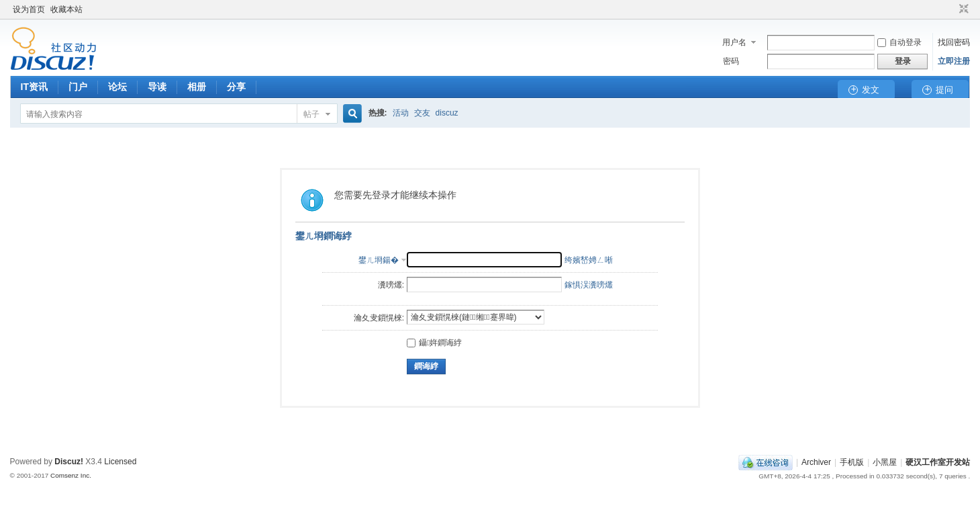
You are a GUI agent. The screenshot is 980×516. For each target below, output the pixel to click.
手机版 (852, 462)
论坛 (117, 87)
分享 (236, 87)
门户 (78, 87)
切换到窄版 (962, 9)
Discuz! (69, 462)
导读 (157, 87)
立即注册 (954, 61)
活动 (401, 113)
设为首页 (29, 9)
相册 (197, 87)
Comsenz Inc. (71, 475)
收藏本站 (66, 9)
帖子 (311, 114)
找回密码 (954, 42)
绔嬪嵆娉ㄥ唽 (589, 260)
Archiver (816, 462)
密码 (731, 61)
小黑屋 (885, 462)
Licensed (120, 462)
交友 (422, 113)
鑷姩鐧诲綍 (434, 343)
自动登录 (899, 42)
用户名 (734, 42)
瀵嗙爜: (391, 285)
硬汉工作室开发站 (938, 462)
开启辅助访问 (951, 9)
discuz (447, 113)
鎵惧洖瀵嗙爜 (589, 285)
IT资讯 (34, 87)
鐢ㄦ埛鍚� (379, 260)
